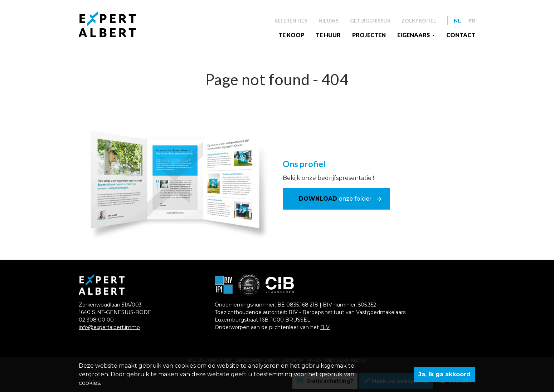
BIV (325, 327)
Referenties (291, 21)
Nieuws (329, 21)
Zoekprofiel (419, 21)
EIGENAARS (414, 35)
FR (472, 21)
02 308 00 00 (96, 320)
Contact (461, 35)
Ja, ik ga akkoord (444, 374)
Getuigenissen (370, 21)
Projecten (369, 35)
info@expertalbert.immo (109, 327)
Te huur (328, 35)
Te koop (291, 35)
